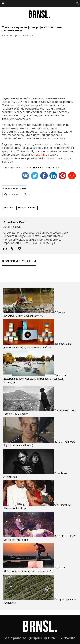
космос (8, 208)
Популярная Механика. (46, 168)
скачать (41, 155)
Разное (7, 35)
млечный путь (27, 208)
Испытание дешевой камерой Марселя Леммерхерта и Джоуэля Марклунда (35, 379)
